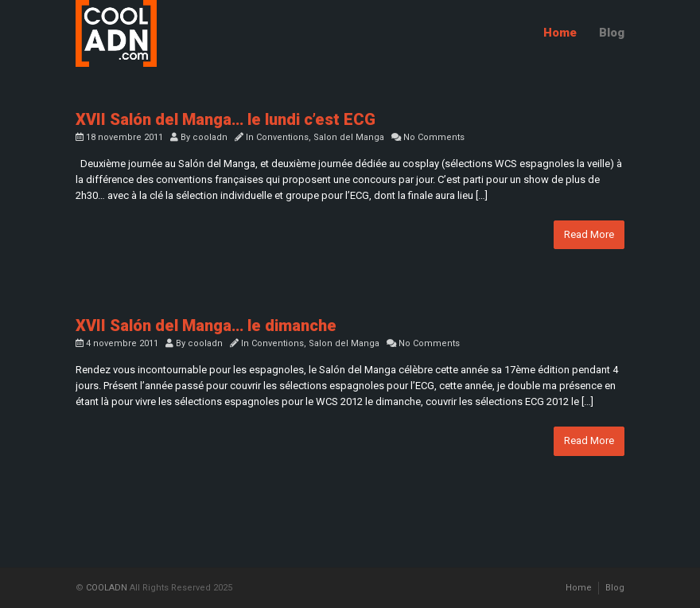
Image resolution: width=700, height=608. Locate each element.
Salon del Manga (349, 137)
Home (560, 33)
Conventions (282, 137)
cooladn (210, 137)
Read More (589, 234)
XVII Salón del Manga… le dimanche (206, 325)
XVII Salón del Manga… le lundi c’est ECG (226, 119)
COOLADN (107, 588)
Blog (612, 33)
